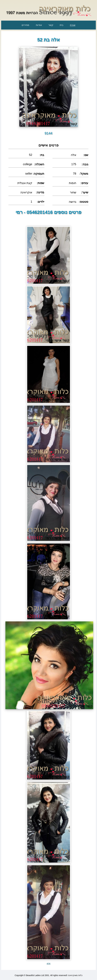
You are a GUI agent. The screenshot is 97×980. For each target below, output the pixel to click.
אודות (39, 25)
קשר (51, 25)
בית (62, 25)
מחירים (25, 25)
